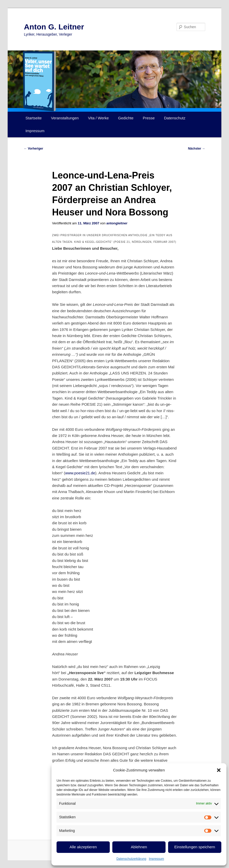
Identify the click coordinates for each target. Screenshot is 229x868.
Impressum (156, 859)
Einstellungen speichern (195, 847)
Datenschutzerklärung (131, 859)
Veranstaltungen (65, 118)
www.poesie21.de (80, 473)
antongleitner (117, 223)
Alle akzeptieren (83, 847)
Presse (149, 118)
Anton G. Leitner (54, 27)
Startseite (33, 118)
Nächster (197, 149)
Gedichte (126, 118)
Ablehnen (139, 847)
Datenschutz (175, 118)
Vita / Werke (98, 118)
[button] (219, 770)
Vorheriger (33, 149)
